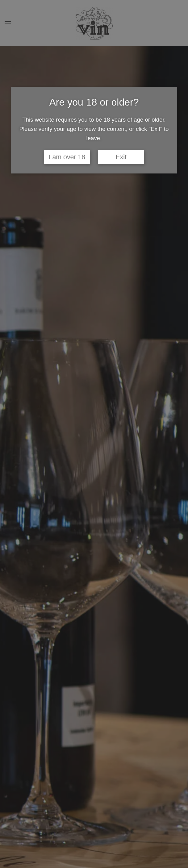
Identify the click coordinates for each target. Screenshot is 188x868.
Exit (121, 157)
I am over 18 (67, 157)
